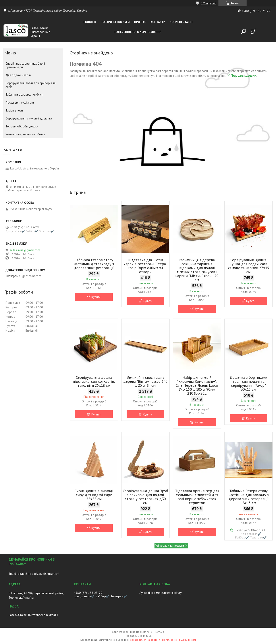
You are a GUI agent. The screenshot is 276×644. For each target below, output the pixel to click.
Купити (96, 297)
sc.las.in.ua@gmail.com (25, 250)
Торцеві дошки (244, 75)
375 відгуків (209, 3)
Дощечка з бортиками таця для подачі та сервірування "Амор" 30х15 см (248, 383)
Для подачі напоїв (18, 75)
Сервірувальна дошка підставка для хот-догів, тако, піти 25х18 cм (94, 381)
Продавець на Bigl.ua (138, 636)
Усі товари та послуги (170, 546)
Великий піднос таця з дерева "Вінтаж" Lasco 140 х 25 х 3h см (145, 381)
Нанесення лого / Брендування (138, 32)
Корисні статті (181, 22)
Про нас (140, 22)
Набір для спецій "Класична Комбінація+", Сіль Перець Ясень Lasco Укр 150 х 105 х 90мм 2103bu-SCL (197, 385)
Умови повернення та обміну (25, 134)
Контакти (158, 22)
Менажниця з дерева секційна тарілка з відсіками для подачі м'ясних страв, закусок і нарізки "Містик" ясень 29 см (197, 270)
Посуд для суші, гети (20, 102)
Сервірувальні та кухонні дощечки (29, 118)
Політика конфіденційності (179, 640)
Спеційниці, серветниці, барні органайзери (25, 65)
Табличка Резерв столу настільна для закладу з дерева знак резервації (94, 264)
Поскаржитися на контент (144, 640)
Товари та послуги (115, 22)
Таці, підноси (14, 110)
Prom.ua (159, 632)
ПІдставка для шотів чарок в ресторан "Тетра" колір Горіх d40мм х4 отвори (145, 266)
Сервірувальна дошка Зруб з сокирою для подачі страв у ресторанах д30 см (145, 497)
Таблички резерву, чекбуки (24, 94)
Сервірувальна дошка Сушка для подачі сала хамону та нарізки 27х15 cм (248, 266)
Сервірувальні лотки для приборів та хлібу (31, 85)
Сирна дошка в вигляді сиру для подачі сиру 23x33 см (94, 495)
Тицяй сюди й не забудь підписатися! (34, 574)
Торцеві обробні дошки (22, 126)
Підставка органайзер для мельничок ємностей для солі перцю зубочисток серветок (197, 497)
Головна (90, 22)
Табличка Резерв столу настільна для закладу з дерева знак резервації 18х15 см (249, 497)
